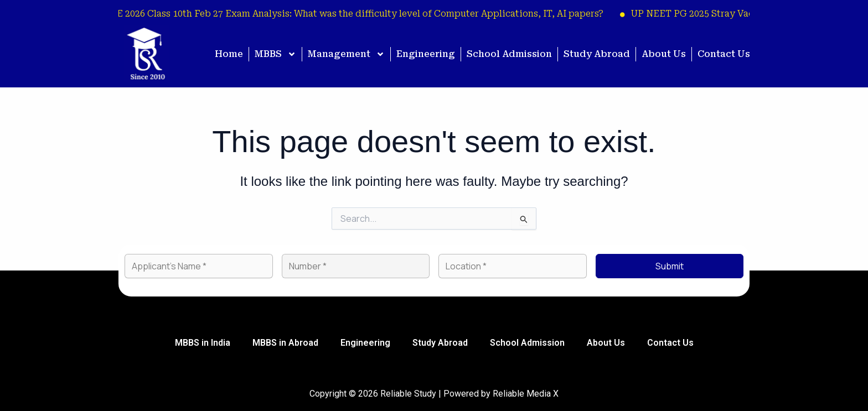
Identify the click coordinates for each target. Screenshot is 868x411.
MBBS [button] (275, 54)
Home (229, 54)
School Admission (509, 54)
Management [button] (346, 54)
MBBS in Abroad (285, 343)
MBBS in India (203, 343)
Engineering (426, 54)
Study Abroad (597, 54)
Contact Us (724, 54)
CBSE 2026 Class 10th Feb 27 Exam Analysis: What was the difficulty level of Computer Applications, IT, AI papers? (355, 14)
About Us (664, 54)
